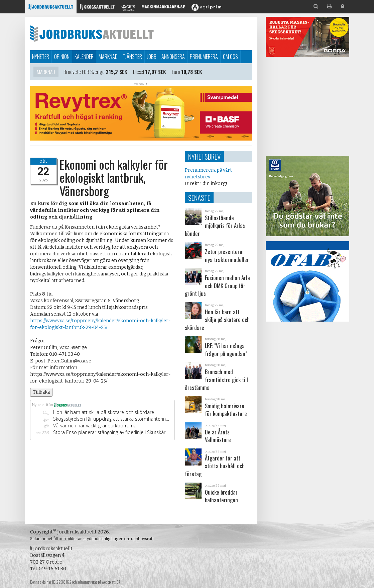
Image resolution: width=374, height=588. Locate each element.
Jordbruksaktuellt (92, 33)
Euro (176, 73)
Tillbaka (41, 392)
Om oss (230, 57)
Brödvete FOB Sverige (84, 73)
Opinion (62, 57)
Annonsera (173, 57)
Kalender (84, 57)
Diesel (139, 73)
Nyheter (41, 57)
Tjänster (132, 57)
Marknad (108, 57)
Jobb (152, 57)
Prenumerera (204, 57)
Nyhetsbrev (204, 156)
